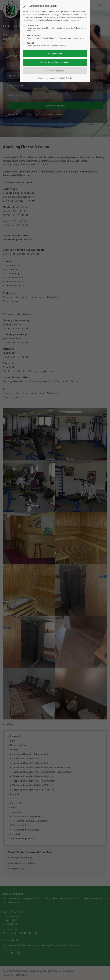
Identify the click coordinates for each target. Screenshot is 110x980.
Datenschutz (43, 78)
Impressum (54, 78)
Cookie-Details (66, 78)
